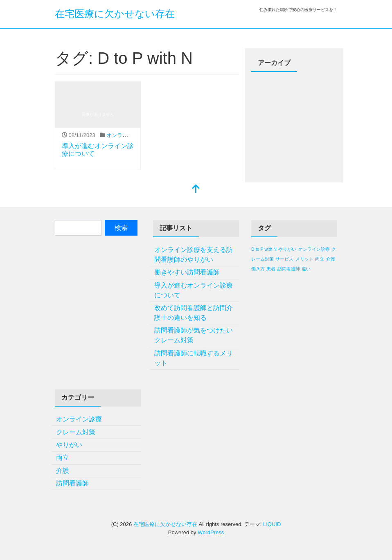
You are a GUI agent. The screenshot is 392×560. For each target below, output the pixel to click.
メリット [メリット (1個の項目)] (304, 259)
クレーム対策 (76, 432)
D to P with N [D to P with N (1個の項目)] (264, 249)
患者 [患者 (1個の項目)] (271, 269)
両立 (63, 458)
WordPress (211, 532)
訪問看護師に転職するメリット (194, 358)
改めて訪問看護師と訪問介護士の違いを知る (194, 313)
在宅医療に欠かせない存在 (115, 14)
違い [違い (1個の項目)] (306, 269)
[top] (196, 190)
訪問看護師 (72, 483)
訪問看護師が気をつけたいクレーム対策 (194, 335)
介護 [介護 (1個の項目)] (331, 259)
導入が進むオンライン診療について (194, 290)
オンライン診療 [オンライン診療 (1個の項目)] (314, 249)
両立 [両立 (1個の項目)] (320, 259)
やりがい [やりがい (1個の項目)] (287, 249)
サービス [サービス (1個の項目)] (284, 259)
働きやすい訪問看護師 (187, 272)
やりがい (69, 445)
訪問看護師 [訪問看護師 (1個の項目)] (289, 269)
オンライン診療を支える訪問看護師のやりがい (194, 255)
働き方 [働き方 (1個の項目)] (258, 269)
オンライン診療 (125, 135)
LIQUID (272, 524)
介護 (63, 471)
